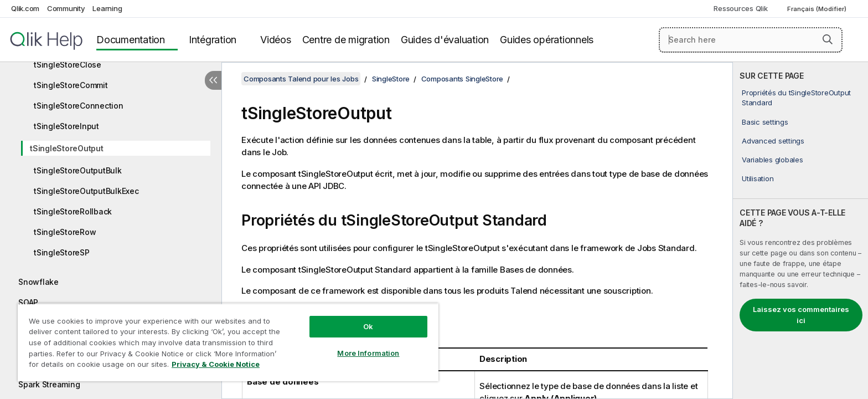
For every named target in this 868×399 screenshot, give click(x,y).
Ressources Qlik (740, 8)
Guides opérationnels (547, 40)
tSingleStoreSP (62, 252)
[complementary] (800, 231)
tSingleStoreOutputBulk (78, 170)
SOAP (28, 302)
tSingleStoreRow (65, 232)
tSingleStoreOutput (67, 148)
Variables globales (773, 160)
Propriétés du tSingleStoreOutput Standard (796, 98)
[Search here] (751, 40)
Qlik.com (25, 8)
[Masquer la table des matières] (213, 80)
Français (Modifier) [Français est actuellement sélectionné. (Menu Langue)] (818, 9)
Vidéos (276, 40)
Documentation (131, 40)
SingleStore (391, 79)
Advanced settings (773, 141)
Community (66, 8)
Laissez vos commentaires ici (801, 315)
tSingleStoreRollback (73, 211)
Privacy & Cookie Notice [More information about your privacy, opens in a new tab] (216, 364)
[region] (228, 342)
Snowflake (38, 282)
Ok (368, 326)
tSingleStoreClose (68, 65)
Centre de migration (346, 40)
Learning (107, 8)
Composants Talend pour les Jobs (301, 79)
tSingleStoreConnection (79, 106)
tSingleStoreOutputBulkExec (86, 191)
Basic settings (765, 122)
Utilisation (758, 178)
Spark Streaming (49, 384)
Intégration (213, 40)
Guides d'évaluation (445, 40)
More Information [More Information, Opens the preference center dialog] (368, 353)
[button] (828, 39)
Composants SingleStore (463, 79)
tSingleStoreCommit (71, 85)
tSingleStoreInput (66, 126)
